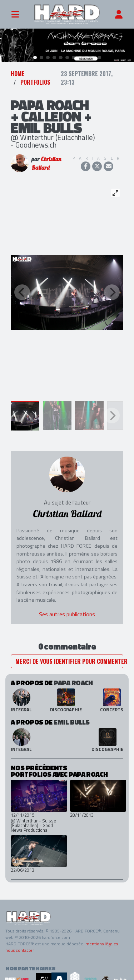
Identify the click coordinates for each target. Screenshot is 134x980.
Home (18, 71)
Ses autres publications (67, 611)
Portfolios (35, 79)
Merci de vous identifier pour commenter (69, 658)
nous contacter (20, 947)
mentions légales (102, 941)
